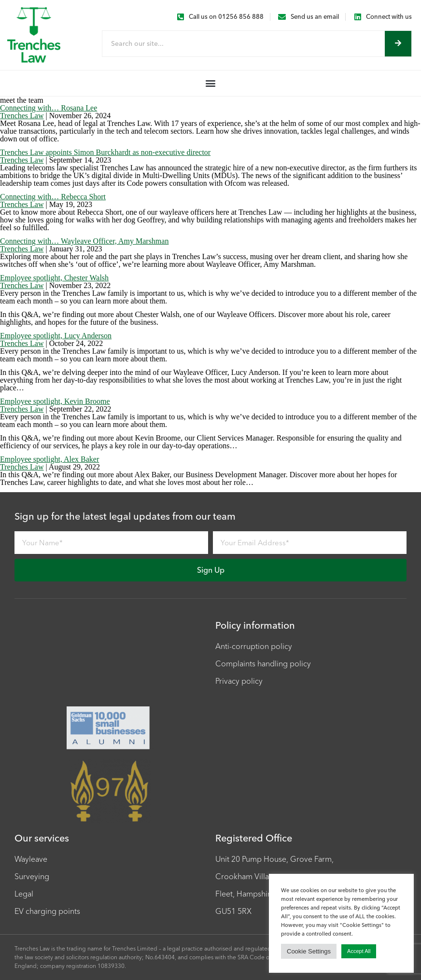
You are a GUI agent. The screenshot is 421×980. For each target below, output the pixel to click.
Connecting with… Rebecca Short (53, 197)
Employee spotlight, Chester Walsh (54, 278)
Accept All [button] (359, 951)
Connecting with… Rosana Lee (49, 108)
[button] (211, 83)
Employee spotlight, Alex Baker (49, 459)
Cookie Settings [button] (309, 951)
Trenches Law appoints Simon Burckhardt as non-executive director (105, 152)
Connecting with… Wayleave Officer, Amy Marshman (84, 241)
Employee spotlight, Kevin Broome (55, 401)
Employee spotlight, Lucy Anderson (56, 336)
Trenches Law (22, 116)
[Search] (398, 44)
